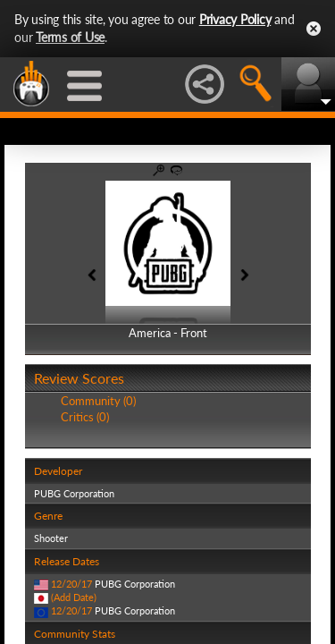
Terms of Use (70, 37)
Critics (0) (85, 417)
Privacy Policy (235, 19)
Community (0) (98, 401)
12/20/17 (71, 584)
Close (314, 29)
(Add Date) (74, 597)
